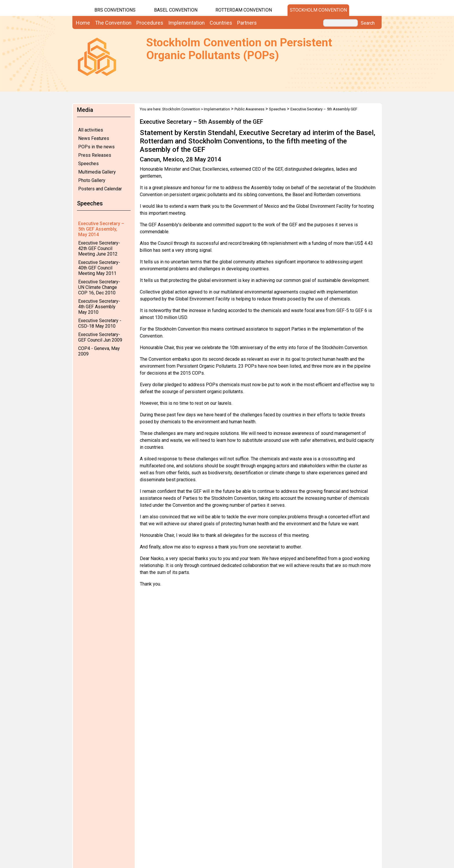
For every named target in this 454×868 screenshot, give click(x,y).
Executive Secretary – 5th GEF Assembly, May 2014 (101, 229)
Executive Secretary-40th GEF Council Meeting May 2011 (99, 268)
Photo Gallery (92, 180)
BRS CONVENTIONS (115, 10)
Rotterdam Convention (244, 10)
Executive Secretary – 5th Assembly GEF (324, 109)
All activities (91, 130)
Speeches (88, 164)
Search (368, 23)
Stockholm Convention (318, 10)
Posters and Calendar (100, 189)
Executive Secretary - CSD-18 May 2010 (100, 323)
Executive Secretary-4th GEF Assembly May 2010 (99, 307)
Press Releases (95, 155)
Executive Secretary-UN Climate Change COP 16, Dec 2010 (99, 287)
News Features (94, 138)
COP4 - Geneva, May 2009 (99, 351)
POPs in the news (96, 147)
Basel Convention (176, 10)
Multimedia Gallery (97, 172)
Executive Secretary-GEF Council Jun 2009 (100, 337)
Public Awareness (249, 109)
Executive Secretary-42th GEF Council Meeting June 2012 (99, 248)
